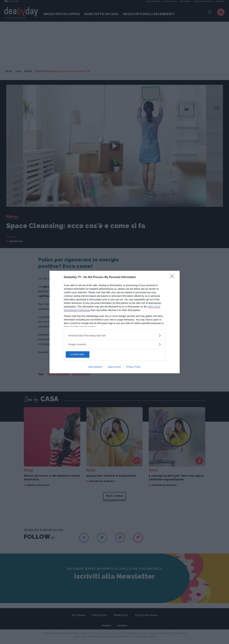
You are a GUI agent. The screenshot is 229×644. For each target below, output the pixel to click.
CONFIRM (82, 354)
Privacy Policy (133, 367)
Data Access (114, 367)
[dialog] (115, 322)
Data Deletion (95, 367)
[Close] (173, 277)
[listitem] (115, 335)
